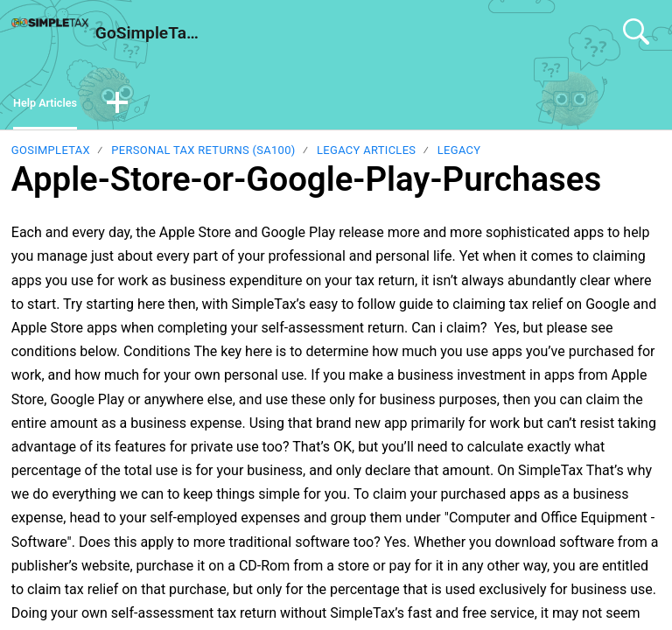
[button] (135, 107)
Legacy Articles (366, 155)
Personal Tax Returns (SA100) (203, 155)
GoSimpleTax (51, 155)
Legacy (459, 155)
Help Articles (54, 105)
